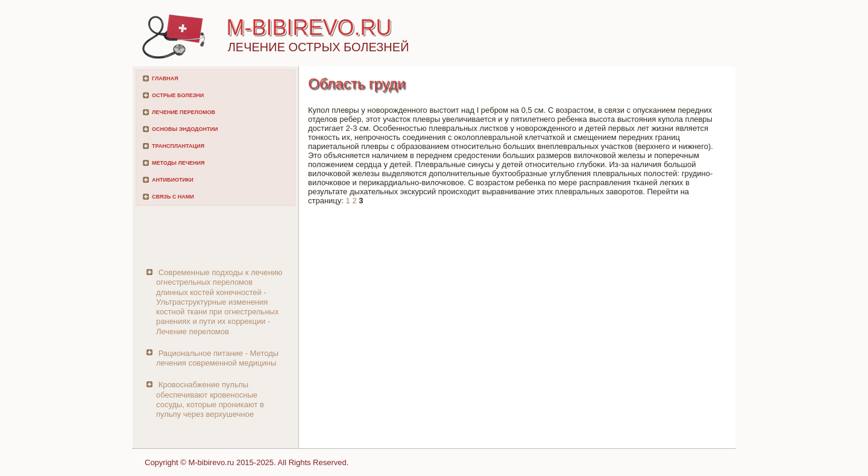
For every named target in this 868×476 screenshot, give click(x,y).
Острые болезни (178, 95)
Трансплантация (178, 146)
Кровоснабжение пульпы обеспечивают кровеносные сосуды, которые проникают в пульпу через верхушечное (210, 399)
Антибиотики (173, 180)
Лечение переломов (184, 112)
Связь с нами (173, 197)
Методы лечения (178, 163)
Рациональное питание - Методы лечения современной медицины (217, 358)
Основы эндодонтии (185, 129)
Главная (165, 78)
